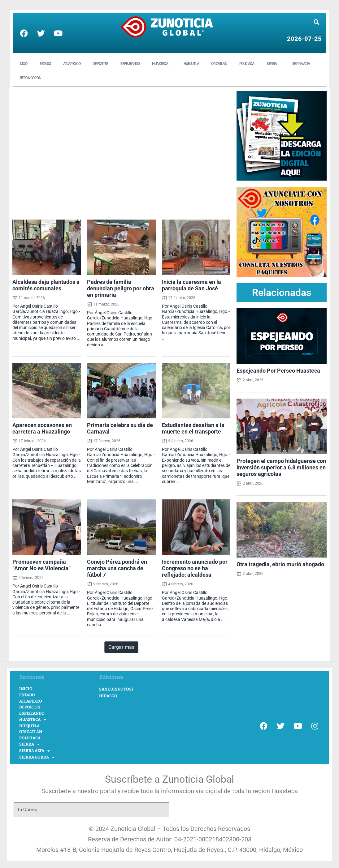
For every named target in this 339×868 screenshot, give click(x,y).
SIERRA (273, 64)
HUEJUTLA (191, 64)
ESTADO (45, 64)
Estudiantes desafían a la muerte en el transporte (193, 428)
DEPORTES (100, 64)
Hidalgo (108, 696)
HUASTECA (162, 64)
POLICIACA (247, 64)
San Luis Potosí (116, 689)
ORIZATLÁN (219, 64)
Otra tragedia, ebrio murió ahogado (280, 564)
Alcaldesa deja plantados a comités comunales (46, 285)
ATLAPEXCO (72, 64)
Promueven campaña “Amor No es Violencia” (41, 565)
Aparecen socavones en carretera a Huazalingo (42, 428)
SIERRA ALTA (303, 64)
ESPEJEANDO (130, 64)
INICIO (23, 64)
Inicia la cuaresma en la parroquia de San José (191, 285)
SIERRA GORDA (32, 78)
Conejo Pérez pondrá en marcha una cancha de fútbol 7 (117, 568)
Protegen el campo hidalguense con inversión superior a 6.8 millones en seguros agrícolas (281, 468)
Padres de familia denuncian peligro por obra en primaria (121, 289)
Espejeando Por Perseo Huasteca (278, 371)
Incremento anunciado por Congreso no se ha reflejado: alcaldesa (195, 568)
